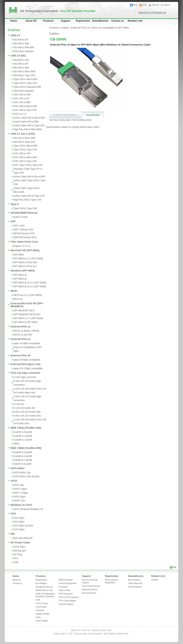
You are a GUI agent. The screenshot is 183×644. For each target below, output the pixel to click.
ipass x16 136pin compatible (28, 368)
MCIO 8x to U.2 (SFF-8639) (28, 295)
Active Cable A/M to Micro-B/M (29, 118)
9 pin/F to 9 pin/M (22, 464)
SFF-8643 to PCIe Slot (25, 262)
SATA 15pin (19, 497)
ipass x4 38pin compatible (27, 343)
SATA (14, 481)
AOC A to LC (20, 114)
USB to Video (65, 590)
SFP (13, 221)
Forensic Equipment (68, 583)
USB (16, 562)
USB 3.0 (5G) (18, 56)
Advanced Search (90, 590)
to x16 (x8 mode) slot (24, 408)
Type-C (15, 204)
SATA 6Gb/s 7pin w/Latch (26, 476)
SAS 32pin (19, 518)
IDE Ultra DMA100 (23, 538)
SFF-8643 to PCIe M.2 (25, 266)
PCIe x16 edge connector (26, 373)
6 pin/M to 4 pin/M (23, 436)
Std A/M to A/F (21, 40)
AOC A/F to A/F (21, 99)
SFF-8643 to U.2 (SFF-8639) (28, 259)
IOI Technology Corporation (58, 11)
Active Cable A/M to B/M (26, 122)
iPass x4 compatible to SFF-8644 (110, 28)
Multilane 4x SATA (21, 505)
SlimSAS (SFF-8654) (23, 271)
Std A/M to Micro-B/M (24, 72)
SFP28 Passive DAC (24, 233)
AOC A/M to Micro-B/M (25, 106)
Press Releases (135, 587)
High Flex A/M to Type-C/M (27, 200)
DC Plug (18, 555)
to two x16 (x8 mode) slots (27, 412)
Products (48, 21)
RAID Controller (66, 580)
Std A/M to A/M (21, 60)
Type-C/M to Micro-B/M (25, 79)
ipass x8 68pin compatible (27, 360)
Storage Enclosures (44, 587)
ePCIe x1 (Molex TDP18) (26, 331)
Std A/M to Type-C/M (24, 75)
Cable (38, 617)
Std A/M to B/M (21, 44)
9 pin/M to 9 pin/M (23, 452)
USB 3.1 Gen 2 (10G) (23, 134)
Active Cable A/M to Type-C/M (29, 126)
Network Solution (66, 604)
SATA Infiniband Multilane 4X (28, 509)
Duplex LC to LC (22, 246)
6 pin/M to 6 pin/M (23, 432)
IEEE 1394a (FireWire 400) (26, 428)
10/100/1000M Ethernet (24, 213)
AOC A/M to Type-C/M (25, 110)
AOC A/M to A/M (22, 95)
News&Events (100, 21)
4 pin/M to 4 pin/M (23, 440)
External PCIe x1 (20, 327)
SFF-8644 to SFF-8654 (25, 322)
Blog (135, 5)
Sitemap (156, 5)
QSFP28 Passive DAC (25, 237)
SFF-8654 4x (20, 275)
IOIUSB (155, 580)
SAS (13, 514)
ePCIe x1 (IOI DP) (23, 335)
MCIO (14, 291)
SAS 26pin (19, 529)
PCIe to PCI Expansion (69, 597)
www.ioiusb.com (102, 630)
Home (14, 21)
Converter (40, 610)
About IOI (31, 21)
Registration (83, 21)
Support (66, 21)
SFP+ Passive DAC (24, 230)
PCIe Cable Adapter (67, 601)
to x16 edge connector (25, 377)
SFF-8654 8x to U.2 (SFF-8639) (30, 287)
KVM (38, 600)
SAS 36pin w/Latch (23, 526)
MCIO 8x (18, 299)
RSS (145, 5)
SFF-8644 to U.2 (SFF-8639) (28, 318)
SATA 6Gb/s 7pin (22, 473)
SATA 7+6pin (20, 489)
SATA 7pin (19, 485)
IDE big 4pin (20, 551)
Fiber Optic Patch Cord (24, 242)
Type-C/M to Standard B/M (27, 87)
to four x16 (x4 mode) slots (27, 416)
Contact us (118, 21)
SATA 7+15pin (21, 493)
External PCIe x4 (20, 339)
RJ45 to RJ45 (21, 217)
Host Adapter (41, 583)
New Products (134, 580)
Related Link (135, 21)
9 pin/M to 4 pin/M (23, 460)
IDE (13, 534)
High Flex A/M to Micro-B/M (28, 129)
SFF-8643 (19, 255)
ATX (16, 558)
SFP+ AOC (19, 226)
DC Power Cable (20, 542)
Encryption (63, 587)
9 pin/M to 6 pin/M (23, 456)
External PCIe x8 (20, 355)
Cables (65, 28)
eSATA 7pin (19, 501)
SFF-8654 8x (20, 279)
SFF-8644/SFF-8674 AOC (27, 314)
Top (175, 567)
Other (16, 444)
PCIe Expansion (66, 594)
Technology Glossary (91, 586)
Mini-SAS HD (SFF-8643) (25, 250)
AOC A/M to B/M (22, 102)
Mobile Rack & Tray (44, 590)
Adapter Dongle (42, 614)
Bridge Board (41, 580)
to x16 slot (19, 404)
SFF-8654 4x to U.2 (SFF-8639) (30, 283)
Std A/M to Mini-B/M (24, 47)
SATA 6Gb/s (18, 468)
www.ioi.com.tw (81, 630)
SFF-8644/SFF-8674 (24, 311)
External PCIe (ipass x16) (26, 364)
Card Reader (41, 607)
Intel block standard (24, 51)
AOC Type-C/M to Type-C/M (28, 165)
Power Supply (42, 621)
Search (167, 5)
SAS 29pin (19, 522)
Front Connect (42, 603)
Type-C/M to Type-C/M (25, 83)
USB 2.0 (15, 35)
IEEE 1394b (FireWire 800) (26, 448)
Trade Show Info (135, 583)
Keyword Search (89, 593)
